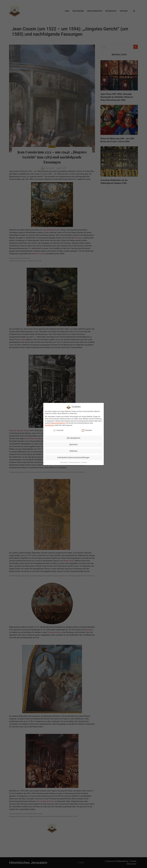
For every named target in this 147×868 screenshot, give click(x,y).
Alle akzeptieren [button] (73, 438)
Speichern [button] (73, 444)
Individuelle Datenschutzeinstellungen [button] (73, 457)
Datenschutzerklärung (58, 423)
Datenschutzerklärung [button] (74, 462)
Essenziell (58, 430)
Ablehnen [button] (73, 451)
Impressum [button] (84, 462)
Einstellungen (50, 425)
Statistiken (87, 430)
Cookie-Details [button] (64, 462)
